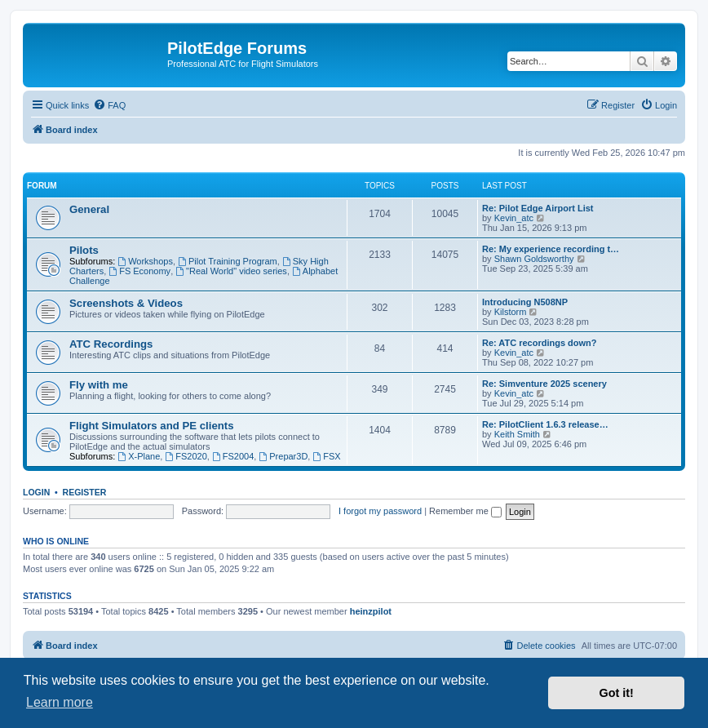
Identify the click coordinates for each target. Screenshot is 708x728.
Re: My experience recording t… (551, 249)
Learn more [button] (60, 702)
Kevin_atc (514, 218)
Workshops (145, 261)
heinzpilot (371, 611)
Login (36, 492)
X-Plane (139, 456)
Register (85, 492)
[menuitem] (109, 105)
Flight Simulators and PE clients (152, 426)
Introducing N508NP (525, 302)
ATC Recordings (111, 344)
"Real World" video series (231, 271)
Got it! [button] (617, 693)
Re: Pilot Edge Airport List (538, 208)
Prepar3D (283, 456)
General (89, 209)
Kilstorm (511, 312)
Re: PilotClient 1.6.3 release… (545, 424)
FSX (326, 456)
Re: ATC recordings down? (540, 343)
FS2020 (186, 456)
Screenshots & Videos (126, 303)
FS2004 (233, 456)
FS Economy (139, 271)
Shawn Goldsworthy (534, 259)
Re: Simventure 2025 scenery (544, 384)
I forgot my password (380, 511)
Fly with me (99, 385)
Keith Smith (517, 434)
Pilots (84, 250)
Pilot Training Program (228, 261)
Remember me (465, 511)
